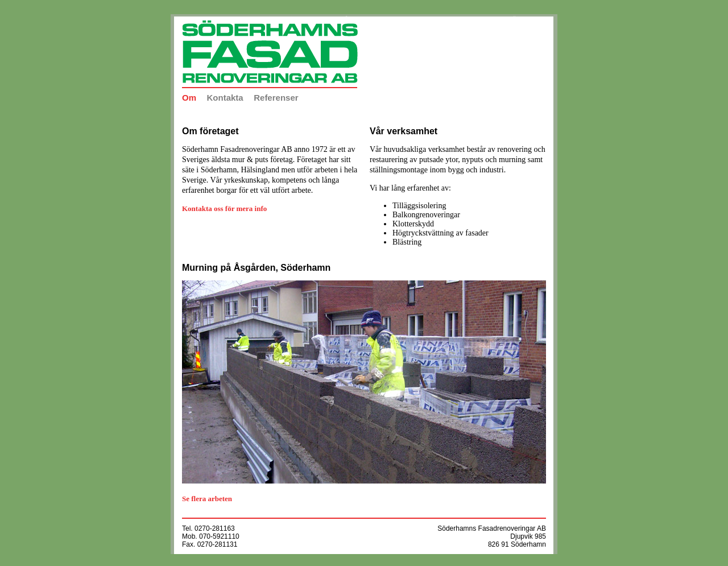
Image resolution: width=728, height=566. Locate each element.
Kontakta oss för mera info (224, 208)
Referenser (276, 98)
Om (189, 98)
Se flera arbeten (207, 499)
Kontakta (225, 98)
